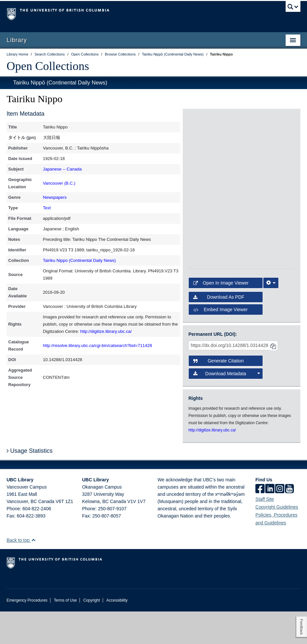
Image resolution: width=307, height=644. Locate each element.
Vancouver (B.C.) (59, 183)
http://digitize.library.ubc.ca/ (106, 331)
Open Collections (48, 66)
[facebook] (260, 522)
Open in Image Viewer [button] (221, 316)
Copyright (92, 633)
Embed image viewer (220, 342)
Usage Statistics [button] (30, 483)
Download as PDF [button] (219, 330)
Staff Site (265, 532)
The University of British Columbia (131, 13)
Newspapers (55, 197)
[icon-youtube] (289, 522)
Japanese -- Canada (62, 169)
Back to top (21, 573)
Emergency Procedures (27, 633)
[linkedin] (270, 522)
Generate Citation (218, 394)
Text (47, 208)
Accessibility (117, 633)
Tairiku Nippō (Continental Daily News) (60, 83)
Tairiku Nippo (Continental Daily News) (80, 260)
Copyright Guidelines (277, 540)
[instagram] (280, 522)
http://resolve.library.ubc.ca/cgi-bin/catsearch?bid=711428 (98, 345)
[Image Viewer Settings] (271, 316)
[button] (33, 573)
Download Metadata (226, 406)
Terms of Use (65, 633)
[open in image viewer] (206, 139)
